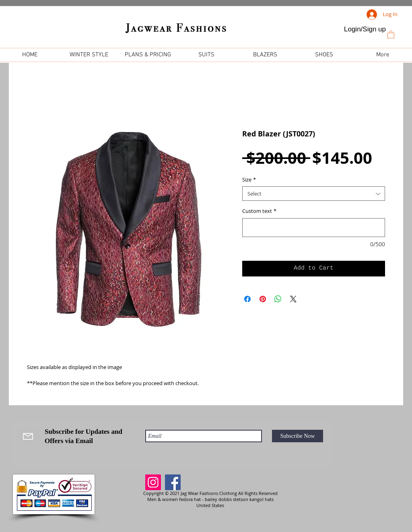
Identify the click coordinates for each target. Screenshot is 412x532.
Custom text (259, 211)
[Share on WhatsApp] (278, 299)
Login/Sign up (365, 29)
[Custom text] (314, 228)
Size (249, 179)
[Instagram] (153, 482)
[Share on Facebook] (247, 299)
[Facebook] (173, 482)
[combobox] (314, 194)
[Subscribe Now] (298, 436)
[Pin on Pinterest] (263, 299)
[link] (391, 34)
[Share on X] (293, 299)
